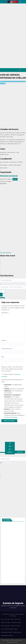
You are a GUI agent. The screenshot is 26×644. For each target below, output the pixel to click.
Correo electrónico (7, 349)
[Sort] (10, 448)
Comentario (5, 313)
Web (3, 357)
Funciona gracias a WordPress (8, 614)
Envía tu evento (17, 619)
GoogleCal (9, 253)
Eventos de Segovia (13, 603)
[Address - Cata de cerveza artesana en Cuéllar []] (13, 280)
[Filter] (2, 452)
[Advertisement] (13, 55)
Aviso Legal (7, 619)
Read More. (15, 179)
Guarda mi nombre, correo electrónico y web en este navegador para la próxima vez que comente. (12, 369)
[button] (20, 70)
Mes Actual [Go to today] (20, 452)
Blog (12, 619)
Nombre (4, 340)
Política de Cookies (5, 626)
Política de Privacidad (11, 417)
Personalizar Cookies (16, 622)
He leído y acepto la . (11, 375)
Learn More (3, 183)
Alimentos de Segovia (9, 176)
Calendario (3, 253)
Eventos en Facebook (6, 622)
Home (2, 619)
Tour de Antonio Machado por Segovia (9, 629)
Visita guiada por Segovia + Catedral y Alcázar (11, 632)
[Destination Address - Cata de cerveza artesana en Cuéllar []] (13, 287)
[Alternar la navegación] (24, 70)
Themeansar (14, 616)
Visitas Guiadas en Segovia (7, 636)
